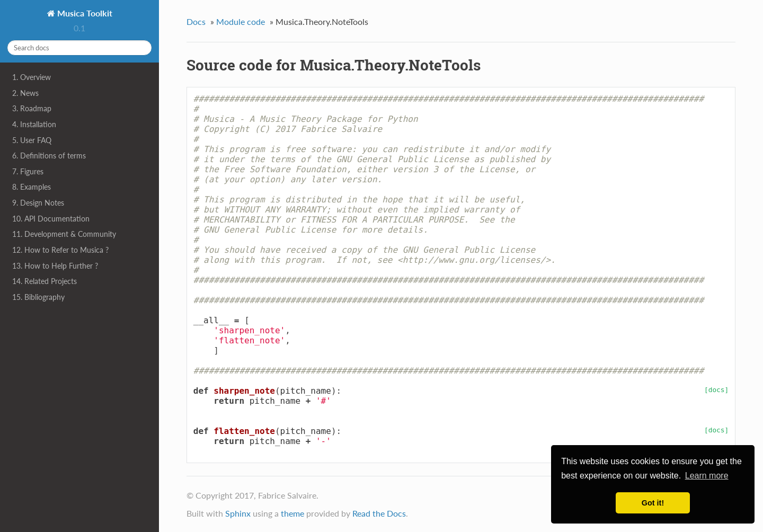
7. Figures (28, 171)
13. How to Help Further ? (55, 266)
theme (292, 513)
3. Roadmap (32, 108)
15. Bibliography (38, 297)
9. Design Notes (38, 203)
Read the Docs (379, 513)
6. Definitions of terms (49, 156)
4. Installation (34, 124)
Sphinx (238, 513)
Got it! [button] (653, 503)
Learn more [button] (707, 476)
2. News (25, 93)
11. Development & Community (64, 234)
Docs (196, 21)
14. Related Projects (45, 281)
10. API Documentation (51, 219)
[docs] (716, 390)
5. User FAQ (32, 140)
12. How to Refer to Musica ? (60, 250)
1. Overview (32, 77)
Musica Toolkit (84, 13)
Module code (241, 21)
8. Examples (32, 187)
